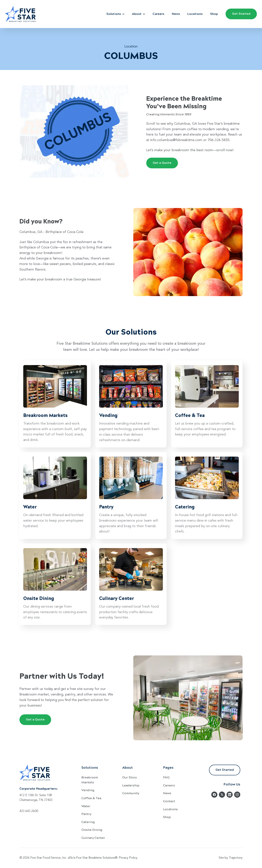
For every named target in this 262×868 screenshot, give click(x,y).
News (176, 14)
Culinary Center (93, 838)
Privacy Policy (128, 858)
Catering (88, 822)
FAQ (166, 777)
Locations (195, 14)
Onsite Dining (92, 830)
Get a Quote (162, 163)
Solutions (115, 14)
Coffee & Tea (91, 798)
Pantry (86, 814)
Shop (214, 14)
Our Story (129, 777)
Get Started (241, 13)
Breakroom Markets (90, 780)
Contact (169, 801)
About (138, 14)
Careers (158, 14)
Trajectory (236, 858)
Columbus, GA (31, 232)
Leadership (131, 785)
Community (131, 793)
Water (86, 806)
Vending (88, 790)
